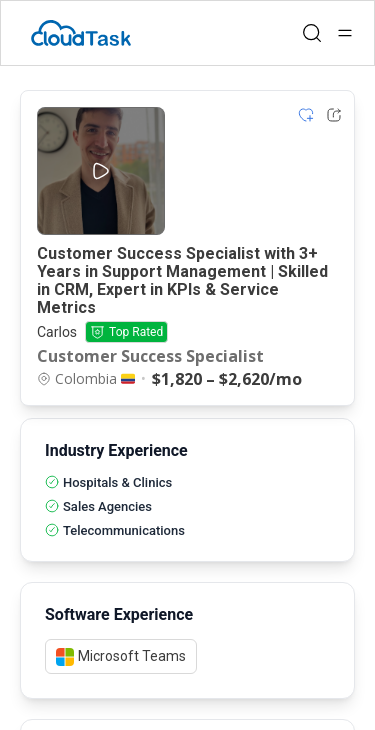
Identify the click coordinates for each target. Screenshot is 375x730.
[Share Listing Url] (334, 115)
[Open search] (312, 33)
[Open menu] (345, 33)
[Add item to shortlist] (306, 115)
